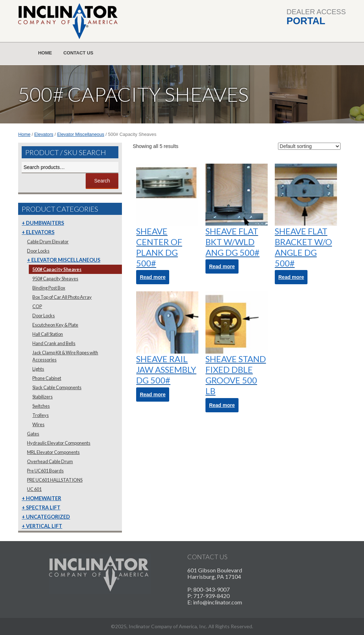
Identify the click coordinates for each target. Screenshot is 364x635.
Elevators (44, 134)
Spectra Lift (43, 507)
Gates (33, 434)
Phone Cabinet (47, 378)
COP (37, 306)
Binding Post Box (49, 288)
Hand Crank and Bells (54, 343)
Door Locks (38, 251)
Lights (38, 369)
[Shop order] (309, 146)
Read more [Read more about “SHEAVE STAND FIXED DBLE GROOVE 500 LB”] (222, 405)
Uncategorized (48, 517)
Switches (41, 406)
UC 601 (34, 489)
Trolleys (41, 415)
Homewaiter (44, 498)
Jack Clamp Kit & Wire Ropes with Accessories (65, 356)
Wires (38, 424)
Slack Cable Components (57, 387)
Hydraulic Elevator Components (59, 443)
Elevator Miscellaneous (81, 134)
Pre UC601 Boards (45, 471)
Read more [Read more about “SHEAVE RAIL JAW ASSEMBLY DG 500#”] (152, 395)
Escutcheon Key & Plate (55, 325)
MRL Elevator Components (53, 452)
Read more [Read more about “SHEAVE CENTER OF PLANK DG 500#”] (152, 277)
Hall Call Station (48, 334)
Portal (306, 21)
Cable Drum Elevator (48, 242)
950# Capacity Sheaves (55, 279)
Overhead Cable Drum (50, 461)
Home (45, 53)
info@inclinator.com (218, 602)
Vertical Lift (44, 526)
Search (102, 181)
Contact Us (78, 53)
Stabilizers (42, 397)
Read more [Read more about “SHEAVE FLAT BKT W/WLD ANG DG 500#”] (222, 266)
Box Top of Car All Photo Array (62, 297)
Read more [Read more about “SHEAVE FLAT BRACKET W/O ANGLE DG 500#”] (291, 277)
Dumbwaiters (45, 223)
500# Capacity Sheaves (57, 269)
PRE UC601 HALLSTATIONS (55, 480)
